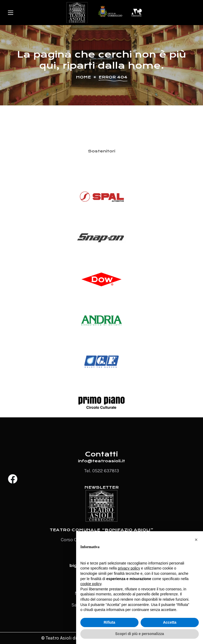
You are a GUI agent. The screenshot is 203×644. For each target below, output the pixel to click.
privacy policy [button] (129, 568)
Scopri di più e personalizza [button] (140, 634)
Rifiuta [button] (109, 622)
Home (83, 77)
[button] (196, 540)
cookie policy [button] (91, 584)
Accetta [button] (170, 622)
